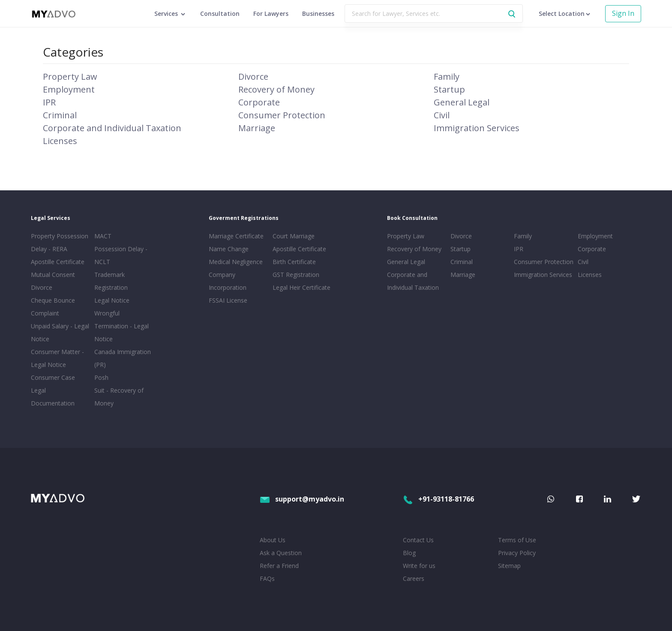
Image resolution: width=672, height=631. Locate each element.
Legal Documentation (53, 397)
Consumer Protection (282, 115)
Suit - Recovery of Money (119, 397)
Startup (449, 89)
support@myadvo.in (302, 499)
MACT (103, 236)
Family (447, 77)
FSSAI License (228, 300)
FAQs (267, 578)
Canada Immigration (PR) (123, 358)
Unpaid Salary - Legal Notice (60, 332)
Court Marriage (294, 236)
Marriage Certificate (236, 236)
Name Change (229, 249)
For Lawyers (271, 14)
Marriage (257, 128)
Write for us (419, 566)
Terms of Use (517, 540)
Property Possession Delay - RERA (60, 242)
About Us (273, 540)
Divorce (253, 77)
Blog (409, 553)
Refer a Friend (279, 566)
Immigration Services (477, 128)
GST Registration (296, 275)
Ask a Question (281, 553)
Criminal (60, 115)
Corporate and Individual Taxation (112, 128)
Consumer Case (53, 377)
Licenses (60, 141)
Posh (101, 377)
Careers (414, 578)
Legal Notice (112, 300)
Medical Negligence (236, 262)
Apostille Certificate (58, 262)
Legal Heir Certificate (301, 287)
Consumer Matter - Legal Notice (57, 358)
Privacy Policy (517, 553)
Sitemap (509, 566)
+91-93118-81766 (438, 499)
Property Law (70, 77)
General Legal (462, 102)
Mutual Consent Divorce (53, 281)
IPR (49, 102)
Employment (69, 89)
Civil (442, 115)
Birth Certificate (294, 262)
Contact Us (418, 540)
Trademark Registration (111, 281)
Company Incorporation (228, 281)
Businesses (318, 14)
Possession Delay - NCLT (121, 255)
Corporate (259, 102)
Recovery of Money (276, 89)
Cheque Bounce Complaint (53, 307)
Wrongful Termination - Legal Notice (121, 326)
